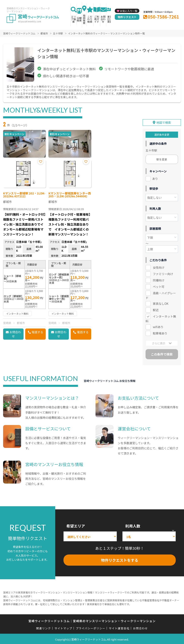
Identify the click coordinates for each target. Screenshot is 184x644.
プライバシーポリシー (90, 627)
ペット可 (159, 286)
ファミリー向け (163, 273)
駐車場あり (160, 332)
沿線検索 (79, 19)
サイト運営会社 (119, 627)
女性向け (159, 267)
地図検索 (84, 19)
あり (155, 178)
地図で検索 (164, 122)
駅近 (156, 309)
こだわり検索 (90, 19)
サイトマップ (63, 627)
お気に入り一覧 (129, 11)
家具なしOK (161, 303)
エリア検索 (74, 19)
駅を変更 (162, 158)
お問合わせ (103, 19)
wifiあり (158, 326)
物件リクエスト (127, 17)
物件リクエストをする (120, 559)
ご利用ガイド (97, 19)
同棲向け (159, 279)
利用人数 (133, 525)
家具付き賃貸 (110, 19)
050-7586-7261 (163, 17)
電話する (37, 332)
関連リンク (44, 627)
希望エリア (76, 525)
